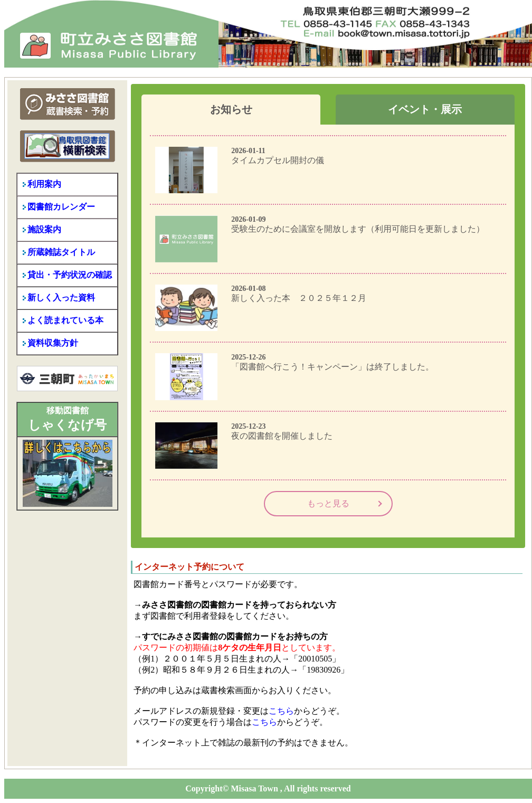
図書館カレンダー (61, 207)
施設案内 (44, 229)
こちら (281, 711)
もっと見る (328, 503)
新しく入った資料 (61, 297)
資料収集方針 (53, 343)
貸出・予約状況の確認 (70, 275)
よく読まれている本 (65, 320)
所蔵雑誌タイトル (61, 252)
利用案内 (44, 184)
